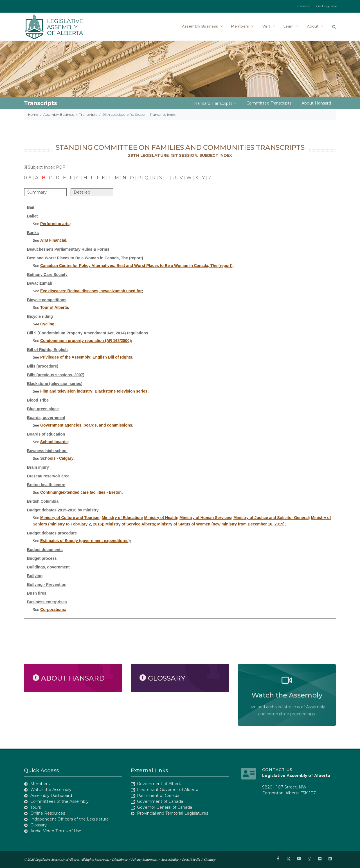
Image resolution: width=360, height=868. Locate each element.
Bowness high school (47, 451)
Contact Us (277, 770)
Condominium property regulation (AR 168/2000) (85, 341)
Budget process (42, 558)
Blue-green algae (43, 409)
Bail (31, 207)
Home (33, 115)
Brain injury (38, 467)
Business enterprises (47, 602)
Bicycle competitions (47, 300)
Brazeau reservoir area (48, 476)
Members (40, 784)
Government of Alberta (160, 784)
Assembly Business (58, 115)
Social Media (191, 859)
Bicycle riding (40, 316)
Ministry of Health (160, 518)
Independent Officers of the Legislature (70, 819)
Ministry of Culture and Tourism (70, 518)
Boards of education (46, 434)
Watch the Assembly (51, 790)
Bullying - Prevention (47, 584)
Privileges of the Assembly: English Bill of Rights (86, 357)
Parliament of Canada (158, 796)
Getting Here (327, 6)
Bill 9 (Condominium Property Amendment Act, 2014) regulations (88, 333)
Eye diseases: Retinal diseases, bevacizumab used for (91, 291)
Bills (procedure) (43, 366)
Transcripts (88, 115)
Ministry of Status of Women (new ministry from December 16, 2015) (221, 524)
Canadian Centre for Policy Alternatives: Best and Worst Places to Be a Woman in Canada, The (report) (136, 266)
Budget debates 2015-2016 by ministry (63, 510)
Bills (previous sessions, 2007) (56, 375)
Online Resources (48, 813)
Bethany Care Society (47, 275)
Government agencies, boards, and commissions (86, 425)
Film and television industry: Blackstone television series (94, 391)
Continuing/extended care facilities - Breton (81, 492)
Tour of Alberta (54, 307)
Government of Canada (160, 801)
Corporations (53, 609)
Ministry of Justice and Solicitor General (271, 518)
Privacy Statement (144, 859)
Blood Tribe (38, 400)
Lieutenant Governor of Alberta (168, 790)
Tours (36, 807)
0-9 (28, 178)
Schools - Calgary (57, 458)
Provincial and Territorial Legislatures (173, 813)
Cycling (47, 324)
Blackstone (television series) (55, 384)
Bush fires (37, 593)
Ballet (32, 216)
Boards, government (46, 418)
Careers (303, 6)
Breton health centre (46, 485)
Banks (33, 233)
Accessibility (170, 859)
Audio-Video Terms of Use (56, 831)
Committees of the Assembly (59, 801)
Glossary (39, 825)
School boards (54, 442)
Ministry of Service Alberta (130, 524)
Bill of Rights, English (47, 350)
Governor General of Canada (165, 807)
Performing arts (55, 224)
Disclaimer (120, 859)
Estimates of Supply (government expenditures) (85, 541)
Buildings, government (48, 567)
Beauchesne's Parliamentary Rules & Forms (68, 249)
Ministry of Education (122, 518)
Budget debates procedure (52, 533)
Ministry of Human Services (205, 518)
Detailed (82, 192)
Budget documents (45, 550)
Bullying (35, 576)
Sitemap (210, 859)
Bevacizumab (40, 283)
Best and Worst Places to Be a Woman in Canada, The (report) (85, 258)
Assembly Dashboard (51, 796)
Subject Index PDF (44, 167)
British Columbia (43, 501)
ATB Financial (53, 240)
